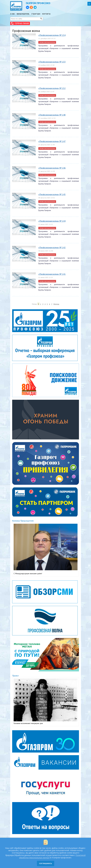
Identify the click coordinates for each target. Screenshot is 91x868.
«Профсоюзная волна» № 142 (52, 247)
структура (36, 14)
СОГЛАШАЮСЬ (45, 863)
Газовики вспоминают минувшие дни (28, 723)
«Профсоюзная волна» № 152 (52, 88)
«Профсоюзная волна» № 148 (52, 115)
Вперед (56, 304)
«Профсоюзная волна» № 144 (52, 221)
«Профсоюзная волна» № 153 (52, 62)
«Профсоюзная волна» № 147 (52, 141)
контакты (46, 14)
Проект (16, 676)
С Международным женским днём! (28, 574)
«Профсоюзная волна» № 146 (52, 168)
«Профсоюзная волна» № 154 (52, 35)
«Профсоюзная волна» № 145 (52, 194)
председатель (23, 14)
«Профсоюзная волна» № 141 (52, 274)
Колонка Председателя (23, 521)
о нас (13, 14)
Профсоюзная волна (47, 42)
